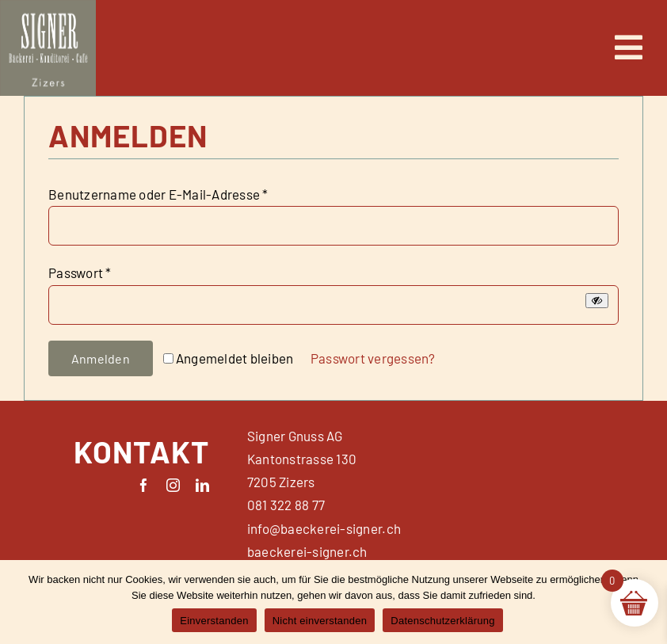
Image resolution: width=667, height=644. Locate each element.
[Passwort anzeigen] (597, 301)
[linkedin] (202, 485)
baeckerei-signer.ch (307, 551)
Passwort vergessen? (373, 358)
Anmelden (101, 358)
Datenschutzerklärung (442, 621)
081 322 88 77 (286, 505)
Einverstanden (214, 621)
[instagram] (173, 485)
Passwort (80, 272)
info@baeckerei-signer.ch (324, 528)
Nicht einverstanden (320, 621)
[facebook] (144, 485)
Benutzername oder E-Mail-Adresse (158, 194)
